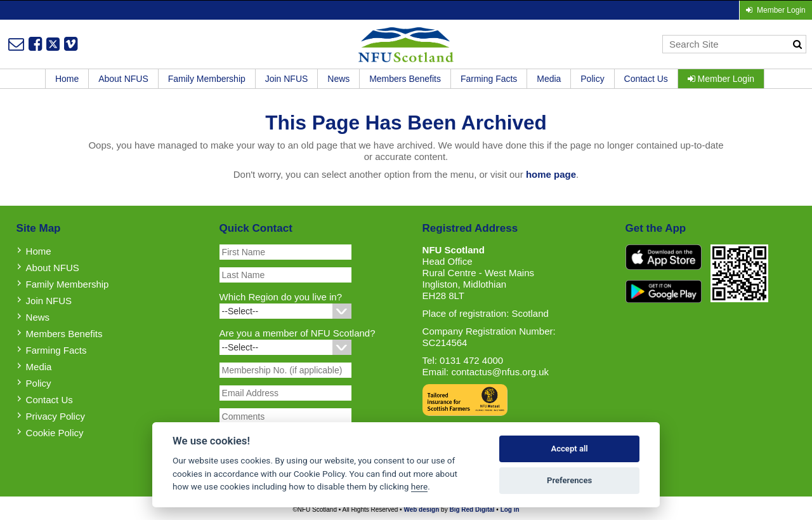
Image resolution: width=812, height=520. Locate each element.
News (338, 79)
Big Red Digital (472, 510)
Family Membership (207, 79)
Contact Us (646, 79)
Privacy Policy (56, 416)
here (419, 486)
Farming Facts (489, 79)
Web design (421, 510)
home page (551, 174)
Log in (510, 510)
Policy (592, 79)
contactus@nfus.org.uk (500, 372)
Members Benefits (405, 79)
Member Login (721, 79)
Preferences (569, 480)
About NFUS (123, 79)
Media (549, 79)
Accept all (569, 449)
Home (67, 79)
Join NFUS (287, 79)
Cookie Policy (55, 433)
